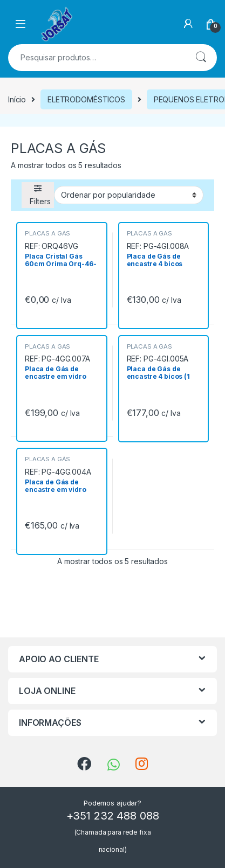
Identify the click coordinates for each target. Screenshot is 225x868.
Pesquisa (201, 58)
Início (17, 99)
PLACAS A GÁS (47, 233)
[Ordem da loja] (129, 195)
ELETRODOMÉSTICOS (86, 99)
